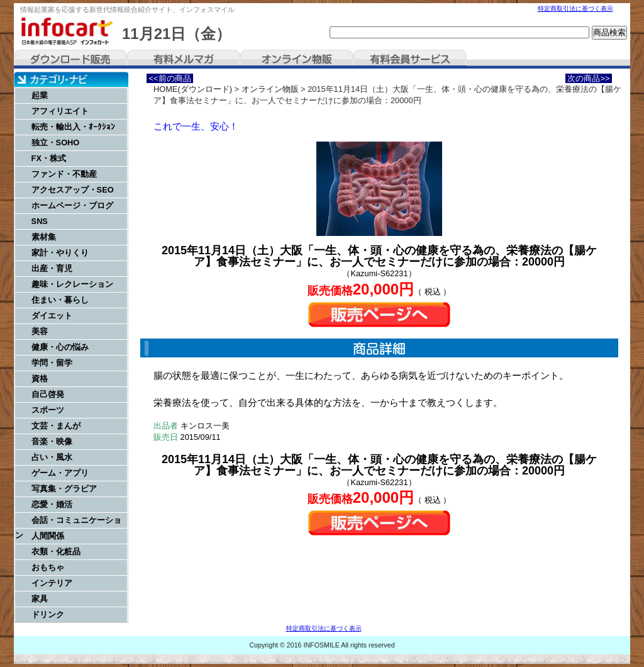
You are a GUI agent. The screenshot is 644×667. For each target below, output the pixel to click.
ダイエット (52, 316)
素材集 (44, 237)
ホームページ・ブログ (72, 205)
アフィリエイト (60, 111)
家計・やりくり (60, 253)
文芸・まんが (56, 426)
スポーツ (48, 410)
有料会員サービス (410, 59)
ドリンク (48, 614)
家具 (40, 599)
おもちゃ (48, 567)
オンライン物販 (297, 59)
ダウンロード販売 (70, 59)
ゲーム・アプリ (60, 473)
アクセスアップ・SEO (73, 190)
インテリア (52, 583)
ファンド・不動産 (64, 174)
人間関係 (48, 536)
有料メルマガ (184, 59)
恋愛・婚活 (52, 504)
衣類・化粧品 (56, 552)
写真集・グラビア (64, 489)
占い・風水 (52, 457)
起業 (40, 95)
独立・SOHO (56, 143)
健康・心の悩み (60, 347)
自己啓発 (48, 394)
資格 (40, 378)
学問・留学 (52, 363)
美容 (40, 331)
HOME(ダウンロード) (193, 89)
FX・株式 (49, 158)
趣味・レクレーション (72, 284)
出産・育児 (52, 268)
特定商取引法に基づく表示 (575, 8)
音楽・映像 (52, 441)
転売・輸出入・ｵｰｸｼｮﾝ (73, 127)
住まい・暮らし (60, 300)
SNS (40, 221)
